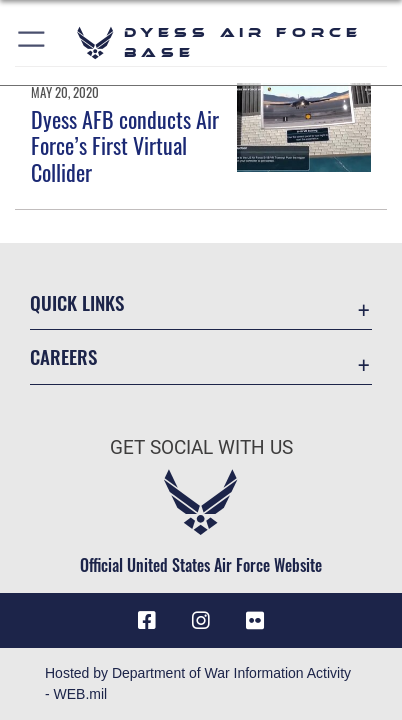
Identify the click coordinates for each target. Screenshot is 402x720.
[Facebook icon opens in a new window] (147, 621)
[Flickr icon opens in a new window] (255, 621)
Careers (63, 356)
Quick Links (77, 302)
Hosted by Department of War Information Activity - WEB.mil (198, 683)
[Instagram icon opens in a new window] (201, 621)
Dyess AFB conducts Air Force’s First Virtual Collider (125, 145)
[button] (32, 42)
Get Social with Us (201, 447)
